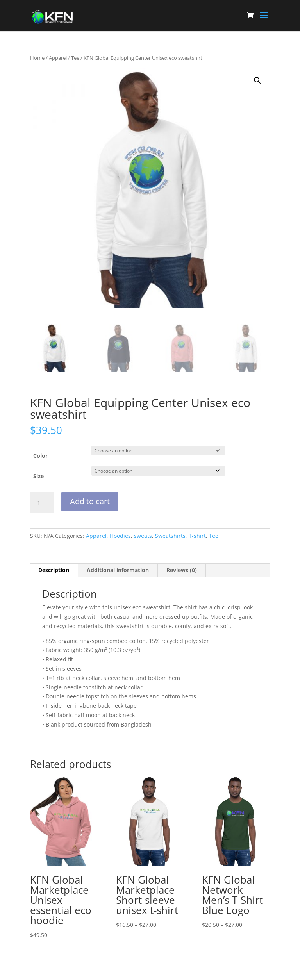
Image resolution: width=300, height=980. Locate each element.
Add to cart (90, 501)
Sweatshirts (170, 536)
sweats (143, 536)
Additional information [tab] (118, 570)
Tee (75, 58)
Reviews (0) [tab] (182, 570)
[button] (257, 80)
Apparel (58, 58)
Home (37, 58)
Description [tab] (54, 570)
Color (40, 456)
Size (38, 476)
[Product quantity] (42, 503)
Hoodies (120, 536)
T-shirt (197, 536)
